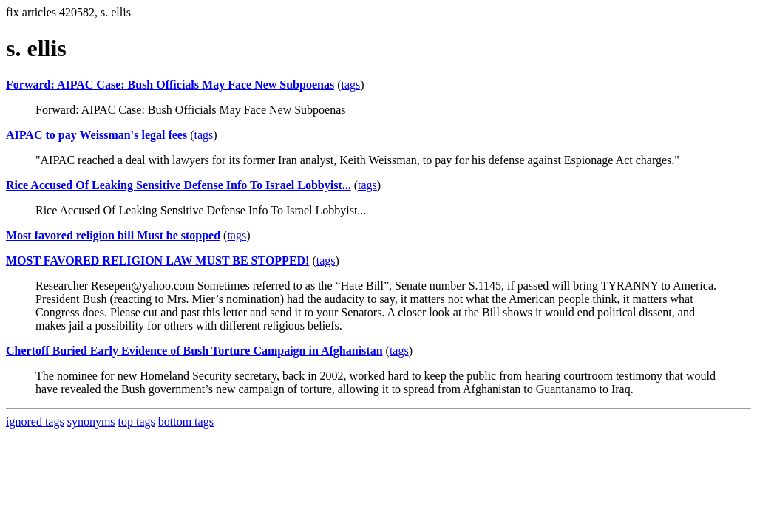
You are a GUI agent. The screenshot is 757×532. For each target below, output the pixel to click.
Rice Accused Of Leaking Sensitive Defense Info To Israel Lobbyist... (179, 185)
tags (350, 85)
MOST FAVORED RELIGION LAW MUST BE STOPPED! (157, 260)
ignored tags (35, 422)
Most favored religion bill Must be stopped (113, 235)
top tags (137, 422)
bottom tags (186, 422)
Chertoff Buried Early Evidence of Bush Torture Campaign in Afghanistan (194, 351)
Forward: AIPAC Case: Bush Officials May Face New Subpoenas (170, 85)
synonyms (91, 422)
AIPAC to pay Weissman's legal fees (96, 135)
